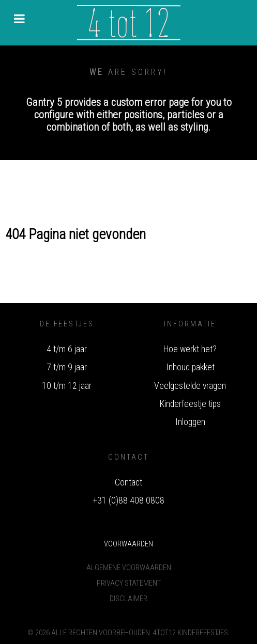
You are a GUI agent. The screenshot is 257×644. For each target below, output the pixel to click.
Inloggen (190, 422)
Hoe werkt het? (190, 349)
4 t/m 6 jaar (67, 349)
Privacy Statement (129, 583)
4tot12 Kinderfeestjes (191, 633)
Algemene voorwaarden (129, 568)
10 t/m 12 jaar (67, 386)
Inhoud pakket (190, 367)
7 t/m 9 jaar (67, 367)
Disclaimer (128, 599)
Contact (128, 482)
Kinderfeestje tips (190, 404)
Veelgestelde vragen (190, 386)
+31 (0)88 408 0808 (128, 500)
